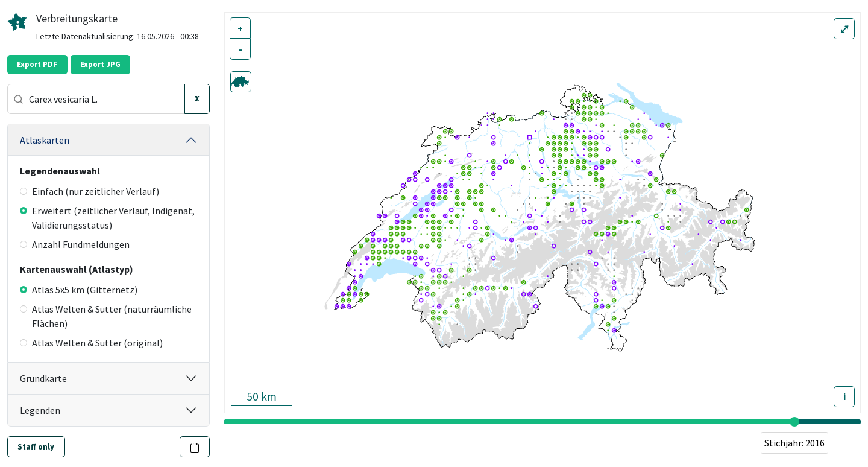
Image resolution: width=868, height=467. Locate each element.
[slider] (794, 422)
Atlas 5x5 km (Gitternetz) (79, 290)
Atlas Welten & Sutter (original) (91, 343)
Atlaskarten (45, 140)
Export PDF (37, 64)
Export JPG (100, 64)
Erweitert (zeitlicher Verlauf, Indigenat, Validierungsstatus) (107, 218)
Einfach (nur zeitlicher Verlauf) (90, 191)
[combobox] (96, 99)
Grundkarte (43, 378)
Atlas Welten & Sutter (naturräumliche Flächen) (106, 316)
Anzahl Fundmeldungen (75, 244)
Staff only (36, 447)
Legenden (40, 410)
